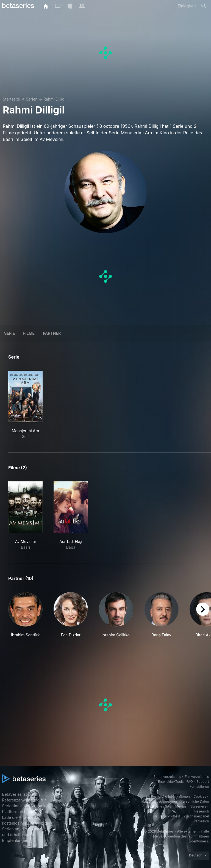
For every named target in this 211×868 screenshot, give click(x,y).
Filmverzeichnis (197, 777)
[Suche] (204, 6)
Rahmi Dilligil (55, 99)
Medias (181, 806)
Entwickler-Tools (171, 782)
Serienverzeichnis (167, 777)
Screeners (198, 806)
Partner (52, 333)
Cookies (200, 796)
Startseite (11, 99)
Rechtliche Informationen (170, 796)
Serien (32, 99)
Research (202, 811)
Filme (29, 333)
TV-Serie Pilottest (166, 816)
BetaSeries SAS (159, 806)
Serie (9, 333)
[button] (25, 618)
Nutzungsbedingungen (159, 801)
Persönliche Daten (195, 801)
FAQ (190, 782)
